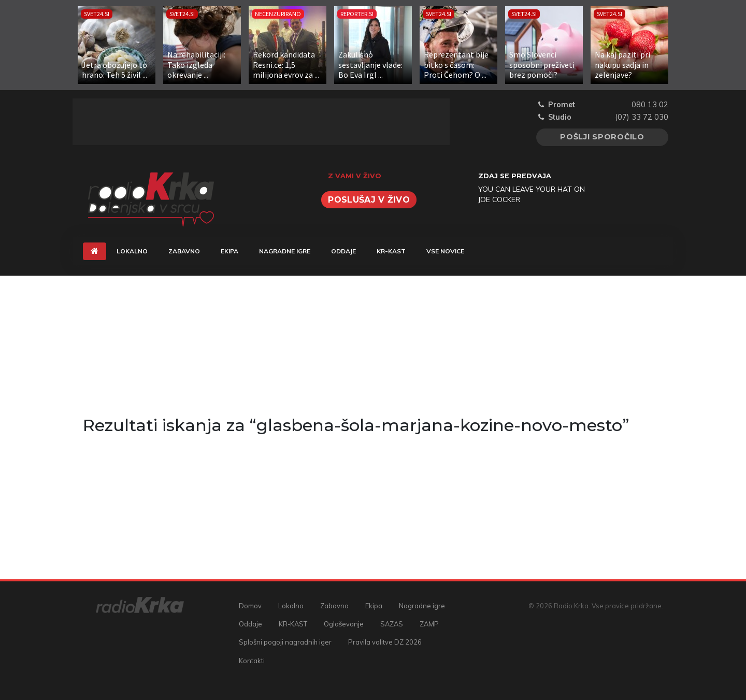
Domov (250, 606)
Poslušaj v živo (369, 200)
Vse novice (445, 251)
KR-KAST (391, 251)
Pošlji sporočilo (602, 137)
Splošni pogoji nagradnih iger (285, 642)
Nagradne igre (285, 251)
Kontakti (252, 661)
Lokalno (132, 251)
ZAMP (429, 624)
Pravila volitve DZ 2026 (385, 642)
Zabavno (184, 251)
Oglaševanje (344, 624)
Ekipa (229, 251)
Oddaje (343, 251)
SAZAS (392, 624)
